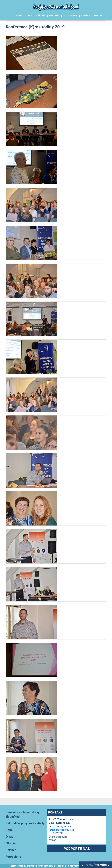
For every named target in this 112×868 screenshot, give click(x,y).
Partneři (54, 16)
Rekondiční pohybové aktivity (25, 823)
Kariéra (86, 16)
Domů (19, 16)
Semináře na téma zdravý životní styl (23, 814)
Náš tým (41, 16)
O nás (29, 16)
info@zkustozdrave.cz (61, 830)
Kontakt (99, 16)
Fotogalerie (70, 16)
